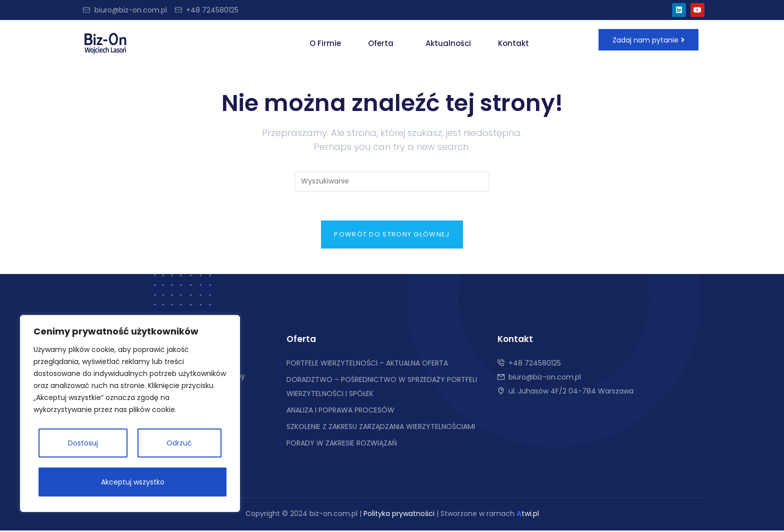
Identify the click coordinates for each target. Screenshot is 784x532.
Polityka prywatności (399, 515)
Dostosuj (83, 443)
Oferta (381, 43)
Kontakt (513, 43)
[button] (383, 43)
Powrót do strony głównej (392, 236)
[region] (130, 413)
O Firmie (325, 43)
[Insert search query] (392, 181)
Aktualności (448, 43)
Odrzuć (179, 443)
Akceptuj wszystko (133, 482)
